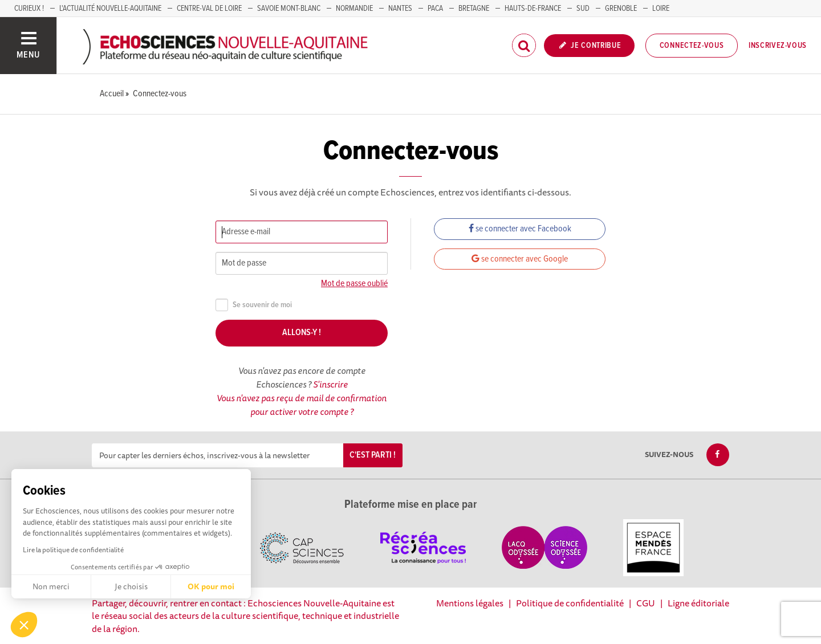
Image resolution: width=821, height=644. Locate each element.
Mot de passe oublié (354, 284)
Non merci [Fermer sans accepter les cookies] (51, 586)
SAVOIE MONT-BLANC (289, 9)
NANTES (400, 9)
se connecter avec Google (520, 259)
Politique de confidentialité (570, 603)
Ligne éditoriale (698, 603)
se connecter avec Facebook (520, 229)
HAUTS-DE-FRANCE (533, 9)
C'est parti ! (373, 455)
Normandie (354, 9)
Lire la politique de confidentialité (73, 550)
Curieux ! (29, 9)
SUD (583, 9)
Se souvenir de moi (254, 305)
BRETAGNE (474, 9)
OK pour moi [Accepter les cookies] (211, 586)
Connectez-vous (692, 46)
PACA (435, 9)
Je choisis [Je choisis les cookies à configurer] (131, 586)
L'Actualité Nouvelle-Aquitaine (110, 9)
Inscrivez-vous (778, 46)
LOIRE (661, 9)
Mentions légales (470, 603)
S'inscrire (330, 384)
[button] (24, 625)
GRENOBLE (621, 9)
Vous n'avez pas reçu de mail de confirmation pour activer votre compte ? (302, 405)
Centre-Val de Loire (209, 9)
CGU (646, 603)
